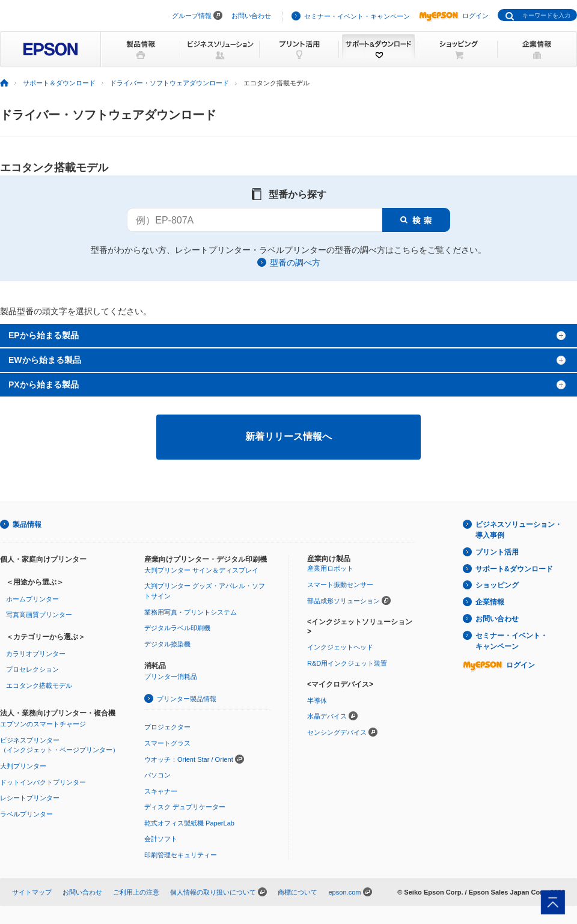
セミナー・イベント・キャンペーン (357, 16)
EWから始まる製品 (45, 360)
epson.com (344, 892)
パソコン (157, 775)
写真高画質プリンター (39, 615)
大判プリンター (23, 766)
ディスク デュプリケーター (185, 807)
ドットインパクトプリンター (43, 782)
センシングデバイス (337, 732)
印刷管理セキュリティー (181, 855)
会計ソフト (161, 839)
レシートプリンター (30, 798)
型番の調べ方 (295, 263)
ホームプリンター (32, 599)
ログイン (454, 16)
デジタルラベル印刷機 (177, 628)
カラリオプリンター (36, 654)
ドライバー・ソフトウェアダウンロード (169, 83)
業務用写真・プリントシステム (191, 612)
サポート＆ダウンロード (59, 83)
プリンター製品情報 (187, 699)
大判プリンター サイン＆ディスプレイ (201, 570)
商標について (298, 892)
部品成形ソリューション (343, 601)
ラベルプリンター (26, 814)
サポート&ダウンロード (514, 569)
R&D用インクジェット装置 (347, 663)
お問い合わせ (251, 16)
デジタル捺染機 (167, 644)
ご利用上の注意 (136, 892)
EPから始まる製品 (44, 335)
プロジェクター (167, 727)
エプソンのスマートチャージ (43, 724)
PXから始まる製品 (44, 384)
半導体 (317, 701)
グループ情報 (192, 16)
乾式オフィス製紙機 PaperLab (189, 823)
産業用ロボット (330, 568)
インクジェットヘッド (340, 647)
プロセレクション (32, 669)
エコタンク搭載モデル (39, 685)
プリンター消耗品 (171, 676)
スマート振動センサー (340, 585)
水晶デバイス (327, 716)
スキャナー (161, 791)
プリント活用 (497, 552)
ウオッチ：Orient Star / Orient (189, 759)
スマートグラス (167, 743)
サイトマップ (32, 892)
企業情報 (490, 602)
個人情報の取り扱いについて (213, 892)
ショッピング (497, 585)
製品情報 (27, 524)
